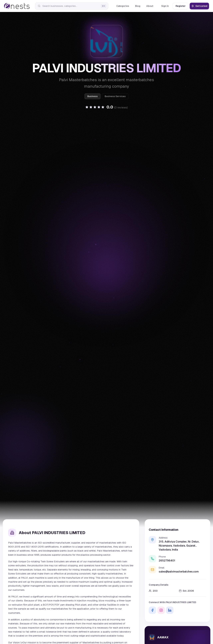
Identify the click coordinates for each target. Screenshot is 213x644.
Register (181, 6)
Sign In (165, 6)
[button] (106, 107)
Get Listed (199, 6)
